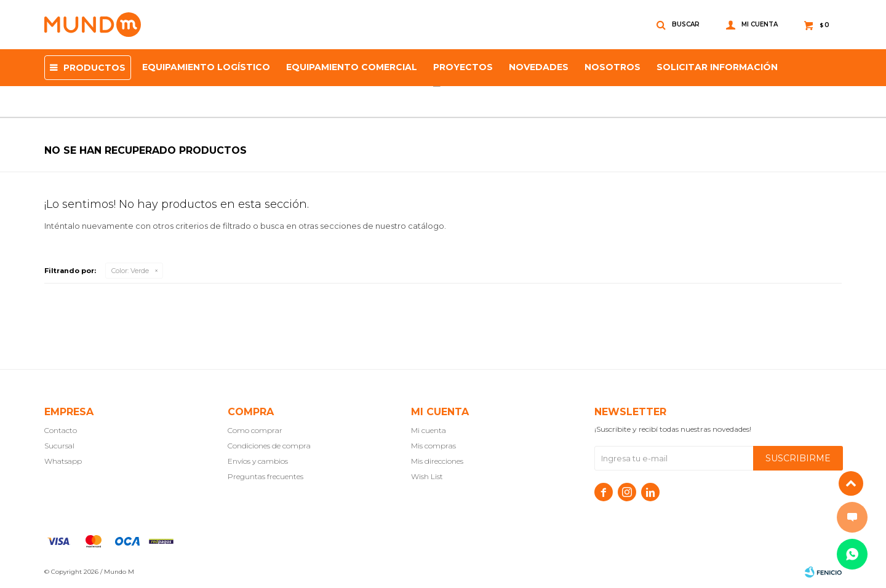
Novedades (539, 67)
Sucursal (59, 446)
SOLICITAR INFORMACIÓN (717, 67)
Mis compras (433, 446)
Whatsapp (63, 461)
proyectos (463, 67)
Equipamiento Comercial (352, 67)
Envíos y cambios (258, 461)
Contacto (61, 430)
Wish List (427, 476)
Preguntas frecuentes (265, 476)
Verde (130, 271)
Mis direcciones (437, 461)
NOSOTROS (613, 67)
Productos (94, 68)
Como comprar (255, 430)
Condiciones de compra (269, 446)
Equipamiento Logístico (206, 67)
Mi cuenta (429, 430)
